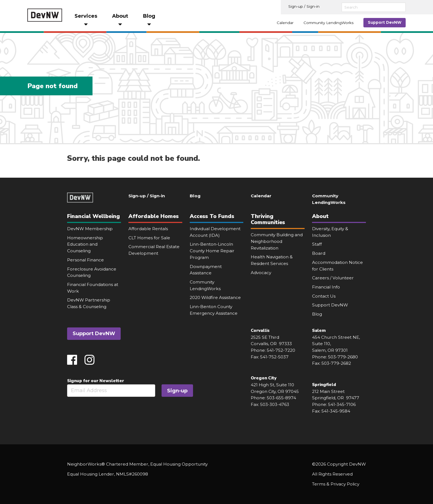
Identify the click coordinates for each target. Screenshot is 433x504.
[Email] (111, 391)
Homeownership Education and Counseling (85, 244)
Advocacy (261, 273)
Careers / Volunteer (333, 278)
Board (319, 253)
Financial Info (326, 287)
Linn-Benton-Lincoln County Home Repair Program (212, 251)
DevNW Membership (90, 229)
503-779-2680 (343, 357)
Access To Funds (212, 216)
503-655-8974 (281, 398)
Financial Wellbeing (93, 216)
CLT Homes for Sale (149, 238)
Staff (317, 244)
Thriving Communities (268, 219)
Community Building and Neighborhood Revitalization (277, 241)
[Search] (374, 7)
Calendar (285, 23)
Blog (195, 196)
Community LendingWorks (328, 23)
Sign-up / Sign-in (304, 6)
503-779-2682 (336, 363)
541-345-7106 (342, 404)
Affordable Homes (154, 216)
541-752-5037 (274, 357)
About (320, 216)
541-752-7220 (281, 350)
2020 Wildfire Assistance (215, 297)
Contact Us (324, 296)
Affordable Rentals (148, 229)
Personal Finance (85, 260)
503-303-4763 (275, 404)
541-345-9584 (336, 411)
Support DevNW (385, 22)
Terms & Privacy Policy (336, 484)
